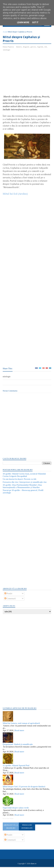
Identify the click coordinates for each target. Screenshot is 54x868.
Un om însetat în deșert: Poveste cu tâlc (20, 480)
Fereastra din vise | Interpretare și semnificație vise (25, 483)
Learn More (23, 22)
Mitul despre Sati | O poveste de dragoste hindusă (24, 788)
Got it (35, 22)
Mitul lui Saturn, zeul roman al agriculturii (21, 724)
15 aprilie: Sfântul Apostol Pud (16, 766)
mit (46, 48)
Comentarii (10, 599)
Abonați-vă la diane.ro (11, 827)
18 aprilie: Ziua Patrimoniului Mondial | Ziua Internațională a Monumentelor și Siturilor (22, 487)
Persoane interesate (27, 827)
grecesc (33, 48)
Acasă (5, 33)
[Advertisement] (27, 75)
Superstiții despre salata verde (16, 809)
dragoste (26, 48)
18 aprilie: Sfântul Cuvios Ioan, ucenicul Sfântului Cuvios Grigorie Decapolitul (24, 476)
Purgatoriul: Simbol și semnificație (18, 745)
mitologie (7, 51)
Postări (8, 595)
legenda (40, 48)
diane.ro (33, 865)
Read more (20, 731)
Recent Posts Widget (8, 819)
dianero (19, 48)
